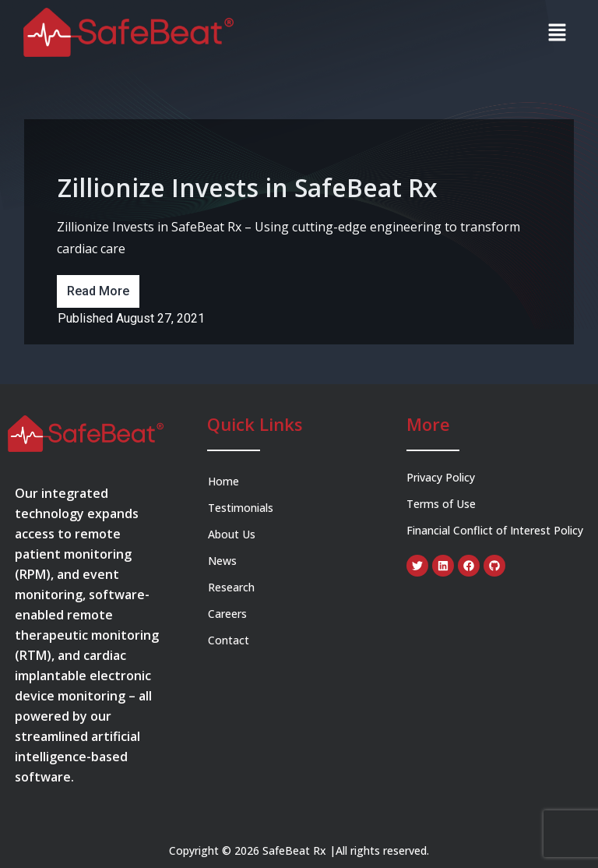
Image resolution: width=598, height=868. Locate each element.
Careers (229, 614)
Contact (229, 640)
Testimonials (241, 508)
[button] (557, 32)
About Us (232, 534)
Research (231, 587)
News (222, 561)
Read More (98, 291)
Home (223, 481)
